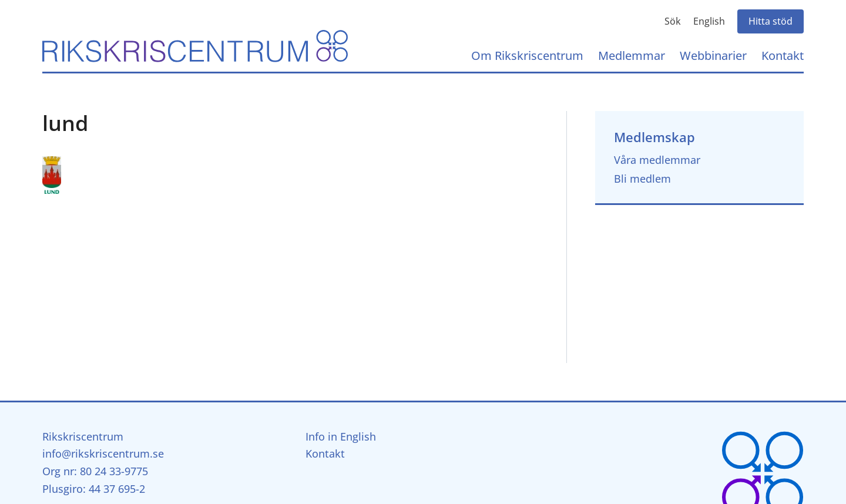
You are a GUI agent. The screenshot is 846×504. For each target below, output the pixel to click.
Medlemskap (654, 137)
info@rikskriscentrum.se (103, 453)
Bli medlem (642, 179)
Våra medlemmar (657, 160)
